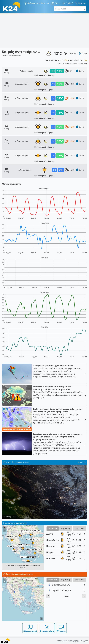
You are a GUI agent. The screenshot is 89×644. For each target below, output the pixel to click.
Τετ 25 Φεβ (52, 528)
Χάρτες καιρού (30, 628)
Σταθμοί (68, 3)
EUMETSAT (82, 462)
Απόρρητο (84, 641)
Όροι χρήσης (74, 641)
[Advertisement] (44, 31)
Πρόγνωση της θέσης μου (37, 3)
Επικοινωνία (62, 641)
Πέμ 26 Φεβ (66, 528)
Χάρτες (56, 3)
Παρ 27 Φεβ (79, 528)
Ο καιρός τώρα (47, 628)
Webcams (80, 3)
